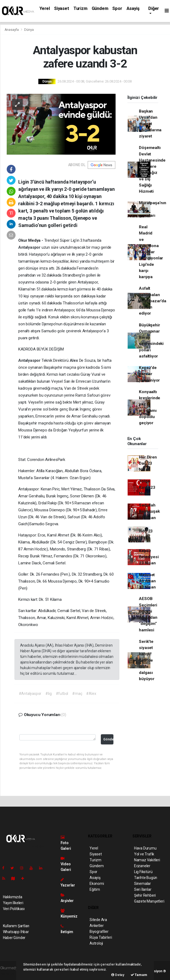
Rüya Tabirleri (101, 937)
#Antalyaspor (30, 694)
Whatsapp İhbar (16, 932)
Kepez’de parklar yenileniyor (149, 374)
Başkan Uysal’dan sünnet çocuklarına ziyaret (150, 124)
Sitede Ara (98, 920)
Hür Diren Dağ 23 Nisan (148, 463)
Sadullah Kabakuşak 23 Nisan (149, 511)
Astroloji (96, 943)
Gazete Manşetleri (149, 901)
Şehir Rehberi (145, 895)
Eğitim (95, 889)
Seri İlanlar (143, 889)
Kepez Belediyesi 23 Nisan (149, 557)
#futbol (62, 694)
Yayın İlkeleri (13, 903)
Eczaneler (142, 866)
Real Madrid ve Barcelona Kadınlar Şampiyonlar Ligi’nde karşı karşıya (151, 252)
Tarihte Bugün (146, 878)
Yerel (45, 8)
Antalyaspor (30, 247)
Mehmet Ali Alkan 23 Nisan (147, 581)
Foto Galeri (66, 843)
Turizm (80, 8)
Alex (74, 360)
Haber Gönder (14, 938)
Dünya (29, 30)
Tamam (139, 975)
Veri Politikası (14, 909)
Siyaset (62, 8)
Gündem (100, 8)
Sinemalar (143, 884)
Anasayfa (12, 30)
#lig (48, 694)
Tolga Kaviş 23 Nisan (147, 487)
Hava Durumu (145, 848)
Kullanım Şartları (16, 926)
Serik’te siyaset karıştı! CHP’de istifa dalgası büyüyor (147, 660)
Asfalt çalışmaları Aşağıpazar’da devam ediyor (153, 301)
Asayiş (133, 8)
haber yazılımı (12, 974)
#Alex (91, 694)
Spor (117, 8)
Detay (118, 975)
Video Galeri (66, 864)
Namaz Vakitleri (147, 860)
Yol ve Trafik (144, 854)
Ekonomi (97, 884)
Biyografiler (99, 931)
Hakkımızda (13, 897)
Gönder (108, 739)
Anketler (97, 926)
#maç (77, 694)
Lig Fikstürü (143, 872)
